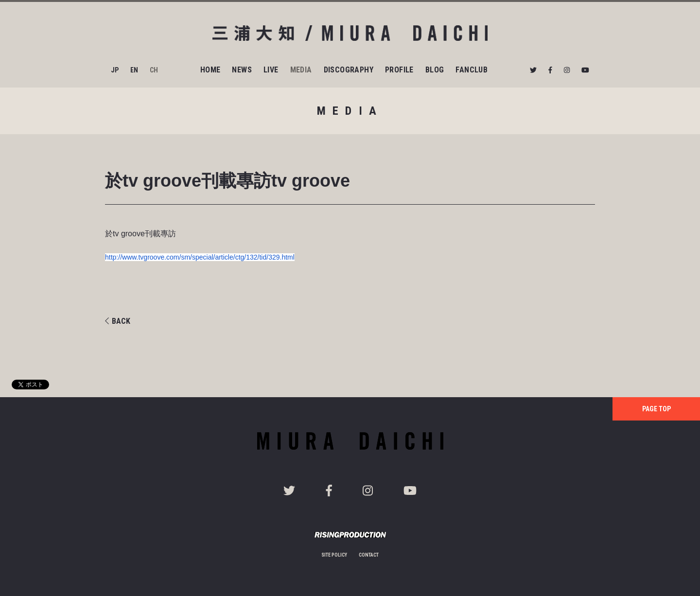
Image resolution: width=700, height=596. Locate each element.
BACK (118, 321)
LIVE (271, 70)
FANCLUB (472, 70)
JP (115, 70)
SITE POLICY (334, 555)
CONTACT (369, 555)
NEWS (242, 70)
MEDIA (301, 70)
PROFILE (399, 70)
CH (154, 70)
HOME (210, 70)
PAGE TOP (656, 409)
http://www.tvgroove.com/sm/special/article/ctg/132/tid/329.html (200, 257)
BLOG (435, 70)
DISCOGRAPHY (349, 70)
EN (134, 70)
